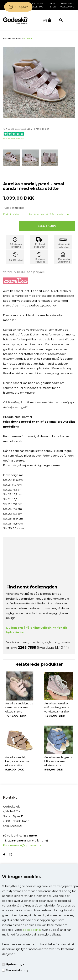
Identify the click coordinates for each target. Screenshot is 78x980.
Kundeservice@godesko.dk (22, 845)
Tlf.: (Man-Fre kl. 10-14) (25, 840)
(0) (45, 20)
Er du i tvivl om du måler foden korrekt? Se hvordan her (36, 214)
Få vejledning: (20, 835)
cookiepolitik (32, 930)
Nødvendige (15, 964)
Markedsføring (17, 970)
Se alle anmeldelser (13, 139)
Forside (7, 39)
